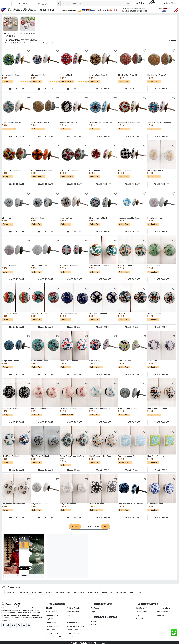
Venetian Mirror (52, 626)
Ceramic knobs (73, 630)
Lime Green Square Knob (157, 456)
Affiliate (94, 621)
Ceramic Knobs (11, 592)
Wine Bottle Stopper (63, 592)
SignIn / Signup (172, 3)
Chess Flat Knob (125, 170)
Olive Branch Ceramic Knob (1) (72, 409)
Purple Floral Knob (155, 361)
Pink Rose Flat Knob (39, 266)
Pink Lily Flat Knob (9, 266)
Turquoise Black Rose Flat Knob (131, 504)
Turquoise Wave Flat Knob (129, 218)
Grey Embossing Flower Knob (14, 504)
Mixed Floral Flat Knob (11, 456)
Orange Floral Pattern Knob (129, 123)
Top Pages (95, 608)
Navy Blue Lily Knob (97, 361)
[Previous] (75, 526)
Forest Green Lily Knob (69, 361)
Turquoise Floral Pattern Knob (159, 123)
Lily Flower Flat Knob (39, 313)
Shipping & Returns (143, 612)
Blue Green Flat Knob (10, 75)
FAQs (138, 615)
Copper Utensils (52, 615)
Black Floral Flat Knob (11, 409)
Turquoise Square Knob (127, 456)
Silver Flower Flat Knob (40, 456)
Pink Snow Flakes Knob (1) (41, 409)
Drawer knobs (107, 592)
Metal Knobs (24, 592)
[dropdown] (59, 4)
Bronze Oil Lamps (74, 633)
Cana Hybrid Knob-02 (127, 266)
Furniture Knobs (136, 592)
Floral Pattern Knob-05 (11, 123)
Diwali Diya (50, 608)
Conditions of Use (143, 608)
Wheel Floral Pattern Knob (42, 170)
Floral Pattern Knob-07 (40, 123)
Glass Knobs (51, 630)
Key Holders (51, 619)
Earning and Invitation (165, 608)
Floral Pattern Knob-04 (157, 75)
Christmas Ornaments (76, 626)
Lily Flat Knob (7, 218)
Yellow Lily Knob (125, 361)
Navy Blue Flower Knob (98, 313)
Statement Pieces (74, 622)
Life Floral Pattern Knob (12, 170)
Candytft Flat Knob (155, 266)
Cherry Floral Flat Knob (98, 218)
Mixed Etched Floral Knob (157, 409)
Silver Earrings (52, 612)
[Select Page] (86, 526)
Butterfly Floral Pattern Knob (101, 123)
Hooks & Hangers (74, 637)
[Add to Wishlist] (29, 51)
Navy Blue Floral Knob (69, 313)
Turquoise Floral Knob (11, 361)
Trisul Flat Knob (124, 313)
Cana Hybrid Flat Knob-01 (99, 266)
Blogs (93, 612)
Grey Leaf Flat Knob (68, 504)
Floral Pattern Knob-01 (98, 75)
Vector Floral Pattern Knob (71, 123)
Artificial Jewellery (74, 608)
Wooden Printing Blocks (55, 637)
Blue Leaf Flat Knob (39, 75)
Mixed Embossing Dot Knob (100, 456)
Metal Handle (37, 592)
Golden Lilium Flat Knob (157, 170)
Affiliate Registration (99, 625)
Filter (172, 41)
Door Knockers (121, 592)
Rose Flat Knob (66, 218)
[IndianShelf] (22, 4)
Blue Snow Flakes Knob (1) (100, 409)
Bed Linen (49, 592)
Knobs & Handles (53, 633)
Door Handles (51, 622)
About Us (160, 615)
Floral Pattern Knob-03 (128, 75)
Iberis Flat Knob (66, 75)
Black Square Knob (97, 504)
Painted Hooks (79, 592)
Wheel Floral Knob (96, 170)
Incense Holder (93, 592)
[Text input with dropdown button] (96, 4)
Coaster (70, 615)
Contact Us (140, 619)
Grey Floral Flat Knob (39, 504)
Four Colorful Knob (9, 313)
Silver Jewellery (73, 612)
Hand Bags (71, 619)
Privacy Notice (162, 612)
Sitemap (160, 619)
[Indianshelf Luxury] (43, 4)
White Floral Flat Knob (69, 266)
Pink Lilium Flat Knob (156, 218)
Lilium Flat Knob (37, 218)
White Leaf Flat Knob (40, 361)
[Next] (105, 526)
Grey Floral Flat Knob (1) (128, 409)
